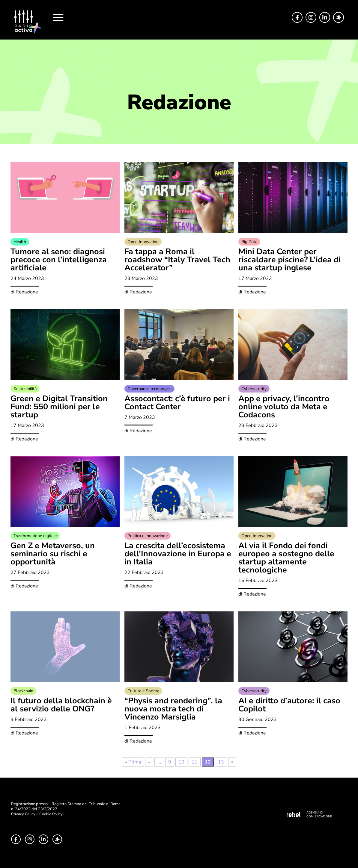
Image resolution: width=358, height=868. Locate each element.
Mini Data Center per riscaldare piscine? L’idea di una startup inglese (289, 260)
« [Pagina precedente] (149, 762)
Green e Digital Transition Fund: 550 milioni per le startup (59, 407)
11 (195, 762)
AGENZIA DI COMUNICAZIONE (319, 815)
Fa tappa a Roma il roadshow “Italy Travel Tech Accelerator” (177, 260)
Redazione (27, 292)
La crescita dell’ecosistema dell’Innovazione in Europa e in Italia (178, 554)
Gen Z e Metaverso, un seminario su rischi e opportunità (53, 554)
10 (181, 762)
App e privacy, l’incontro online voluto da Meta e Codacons (284, 407)
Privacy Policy (23, 814)
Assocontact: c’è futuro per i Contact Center (177, 403)
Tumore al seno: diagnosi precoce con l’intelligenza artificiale (59, 260)
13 (221, 762)
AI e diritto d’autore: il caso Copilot (289, 705)
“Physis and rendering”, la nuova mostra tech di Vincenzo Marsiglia (173, 709)
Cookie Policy (51, 814)
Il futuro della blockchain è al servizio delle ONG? (61, 705)
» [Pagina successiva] (232, 762)
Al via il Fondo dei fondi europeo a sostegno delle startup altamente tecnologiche (286, 558)
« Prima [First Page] (133, 762)
